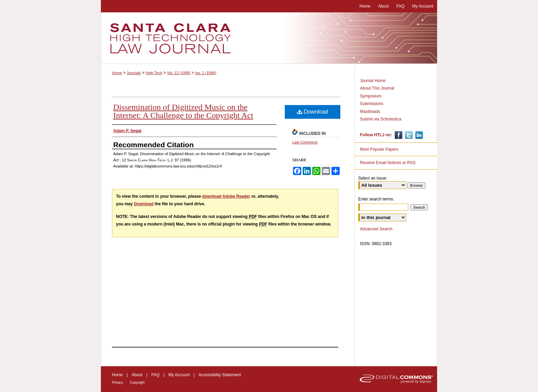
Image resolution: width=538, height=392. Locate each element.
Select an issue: (373, 178)
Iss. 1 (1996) (206, 73)
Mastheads (370, 112)
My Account (179, 375)
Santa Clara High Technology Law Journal (269, 38)
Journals (134, 73)
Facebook (398, 135)
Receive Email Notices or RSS (388, 163)
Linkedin (418, 135)
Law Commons (305, 142)
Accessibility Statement (220, 375)
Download (313, 112)
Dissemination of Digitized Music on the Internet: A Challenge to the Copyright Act (183, 111)
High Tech (154, 73)
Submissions (372, 104)
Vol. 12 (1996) (179, 73)
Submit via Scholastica (381, 119)
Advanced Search (376, 229)
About (137, 375)
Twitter (408, 135)
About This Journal (377, 88)
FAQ (155, 375)
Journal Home (373, 81)
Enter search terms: (376, 199)
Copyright (137, 383)
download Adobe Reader (226, 196)
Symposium (371, 96)
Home (117, 73)
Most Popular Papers (379, 149)
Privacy (118, 383)
